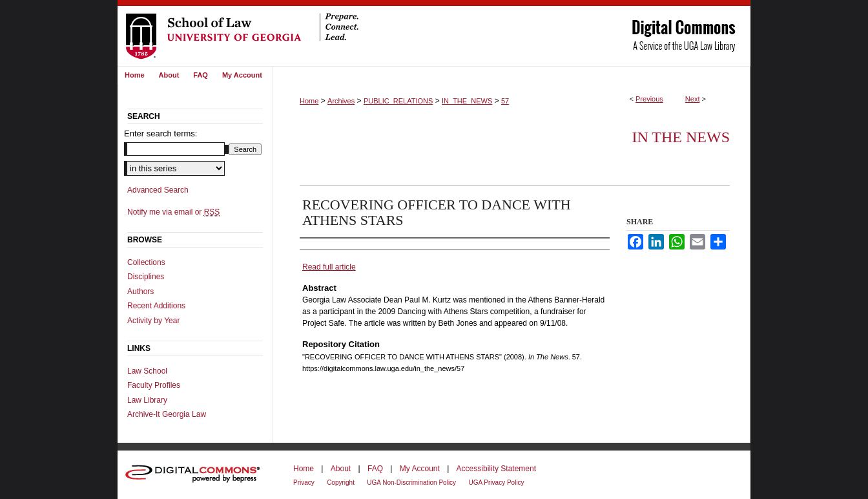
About (341, 469)
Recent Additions (156, 306)
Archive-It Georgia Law (167, 414)
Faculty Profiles (154, 385)
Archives (341, 101)
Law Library (147, 400)
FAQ (375, 469)
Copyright (341, 483)
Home (309, 101)
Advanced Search (158, 190)
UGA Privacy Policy (496, 483)
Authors (140, 292)
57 (505, 101)
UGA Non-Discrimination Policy (411, 483)
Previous (649, 99)
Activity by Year (153, 321)
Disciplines (146, 277)
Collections (146, 262)
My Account (420, 469)
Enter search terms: (160, 133)
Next (693, 99)
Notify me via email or (173, 212)
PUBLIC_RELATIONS (398, 101)
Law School (147, 371)
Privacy (304, 483)
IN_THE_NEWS (467, 101)
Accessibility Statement (496, 469)
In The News (681, 137)
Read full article (329, 267)
